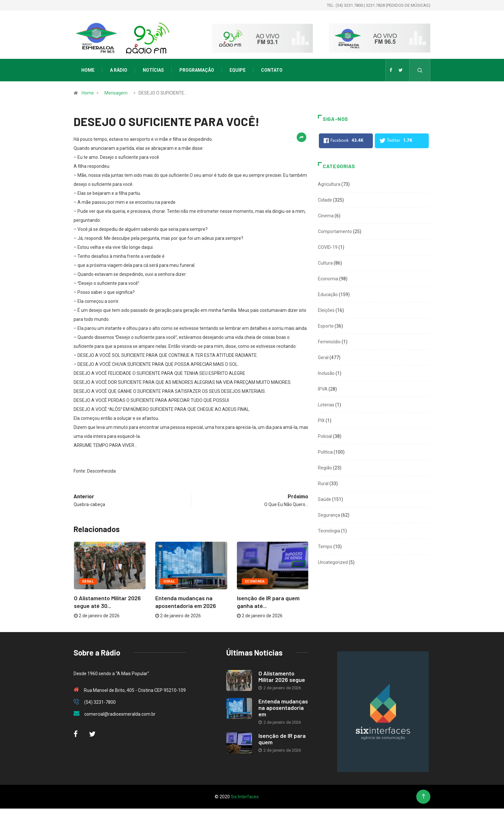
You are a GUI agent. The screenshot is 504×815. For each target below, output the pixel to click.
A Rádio (119, 70)
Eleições (326, 310)
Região (325, 468)
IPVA (323, 389)
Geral (88, 581)
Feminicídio (329, 342)
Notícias (153, 70)
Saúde (324, 499)
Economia (255, 581)
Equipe (238, 70)
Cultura (325, 263)
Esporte (326, 326)
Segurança (329, 515)
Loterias (326, 405)
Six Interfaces (245, 797)
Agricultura (329, 184)
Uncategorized (333, 562)
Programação (197, 70)
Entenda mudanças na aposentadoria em (283, 708)
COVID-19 (328, 247)
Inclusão (326, 373)
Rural (323, 484)
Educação (328, 294)
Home (88, 70)
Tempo (325, 547)
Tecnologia (329, 531)
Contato (272, 70)
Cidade (325, 200)
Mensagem (116, 93)
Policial (325, 436)
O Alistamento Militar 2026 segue (282, 676)
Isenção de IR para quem (282, 739)
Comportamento (335, 231)
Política (325, 452)
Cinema (326, 216)
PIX (321, 421)
